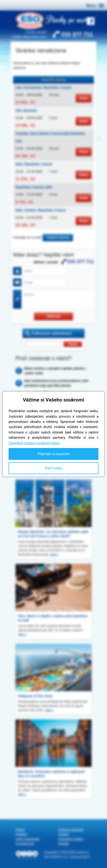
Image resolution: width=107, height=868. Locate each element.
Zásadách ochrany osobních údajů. (34, 443)
